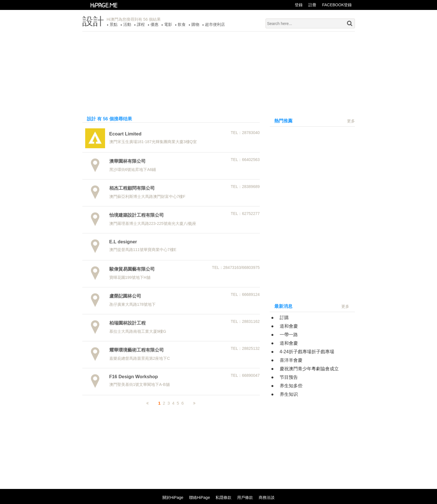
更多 (351, 121)
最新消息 (283, 306)
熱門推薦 (283, 121)
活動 (127, 24)
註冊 (312, 5)
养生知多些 (291, 386)
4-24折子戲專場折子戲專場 (307, 352)
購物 (195, 24)
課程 (141, 24)
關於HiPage (173, 497)
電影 (168, 24)
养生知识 (289, 394)
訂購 (284, 318)
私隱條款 (223, 497)
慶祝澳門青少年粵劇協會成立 (309, 369)
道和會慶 (289, 326)
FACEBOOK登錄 (337, 5)
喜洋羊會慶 (291, 360)
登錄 (299, 5)
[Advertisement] (219, 71)
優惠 (154, 24)
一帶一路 (289, 335)
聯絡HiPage (200, 497)
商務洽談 (267, 497)
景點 (114, 24)
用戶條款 (245, 497)
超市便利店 (215, 24)
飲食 (182, 24)
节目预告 (289, 377)
